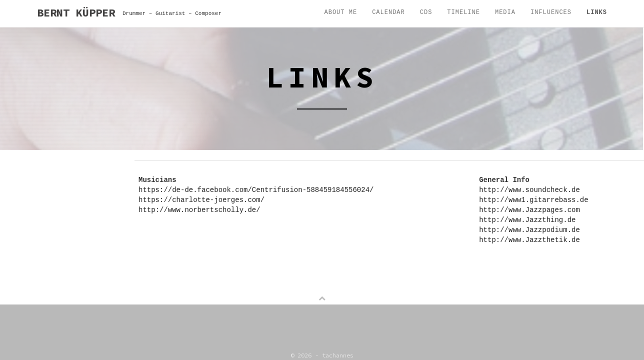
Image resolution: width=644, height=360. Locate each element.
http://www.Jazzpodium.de (529, 230)
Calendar (388, 12)
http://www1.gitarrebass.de (533, 200)
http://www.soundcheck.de (529, 190)
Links (597, 12)
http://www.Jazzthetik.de (529, 240)
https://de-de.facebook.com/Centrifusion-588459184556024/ (256, 190)
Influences (551, 12)
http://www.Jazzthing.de (527, 220)
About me (341, 12)
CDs (426, 12)
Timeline (463, 12)
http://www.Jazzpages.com (529, 210)
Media (505, 12)
